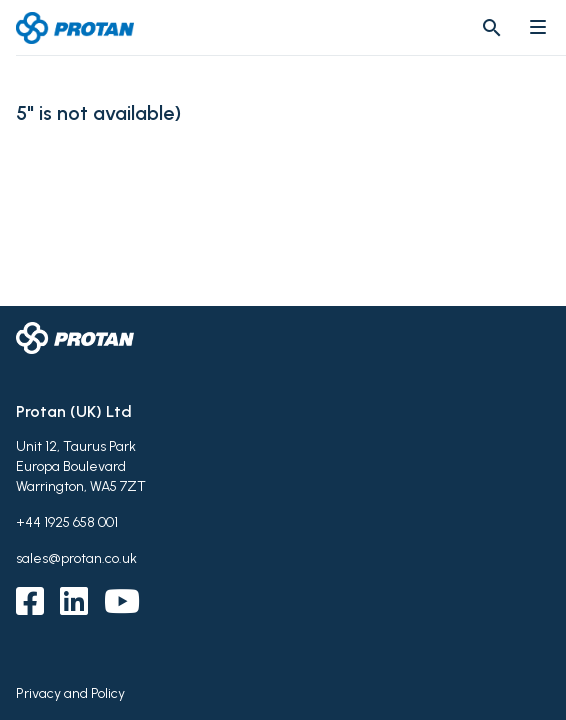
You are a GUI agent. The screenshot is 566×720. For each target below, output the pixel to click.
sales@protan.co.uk (76, 558)
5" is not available (95, 113)
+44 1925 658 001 (67, 522)
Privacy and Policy (70, 693)
